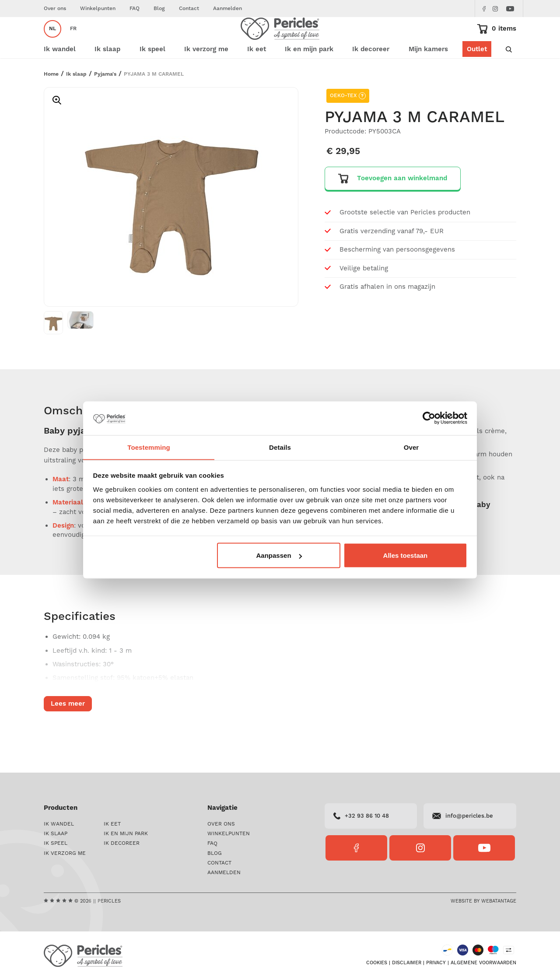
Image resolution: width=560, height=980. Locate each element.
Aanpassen (279, 555)
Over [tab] (411, 447)
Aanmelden (227, 9)
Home (51, 100)
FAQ (135, 9)
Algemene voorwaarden (483, 963)
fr (73, 42)
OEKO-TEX (348, 122)
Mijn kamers (428, 75)
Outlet (477, 75)
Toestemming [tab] (149, 447)
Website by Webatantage (483, 901)
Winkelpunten (98, 9)
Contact (189, 9)
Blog (159, 9)
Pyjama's (105, 100)
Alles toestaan (406, 555)
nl (52, 42)
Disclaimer (407, 963)
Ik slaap (76, 100)
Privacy (436, 963)
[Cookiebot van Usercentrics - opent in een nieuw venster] (429, 418)
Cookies (377, 963)
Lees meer (68, 730)
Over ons (55, 9)
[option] (171, 223)
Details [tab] (280, 447)
